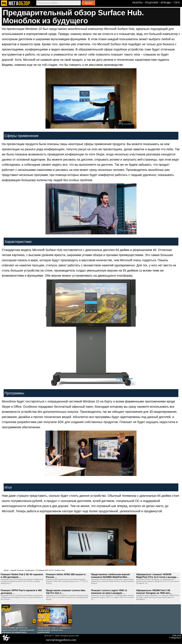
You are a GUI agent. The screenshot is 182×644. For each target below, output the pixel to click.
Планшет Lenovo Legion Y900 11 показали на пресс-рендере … (109, 592)
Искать (88, 3)
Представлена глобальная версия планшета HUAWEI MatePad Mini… (110, 576)
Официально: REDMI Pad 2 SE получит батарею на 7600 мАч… (154, 592)
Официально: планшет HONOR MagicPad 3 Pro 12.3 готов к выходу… (157, 576)
